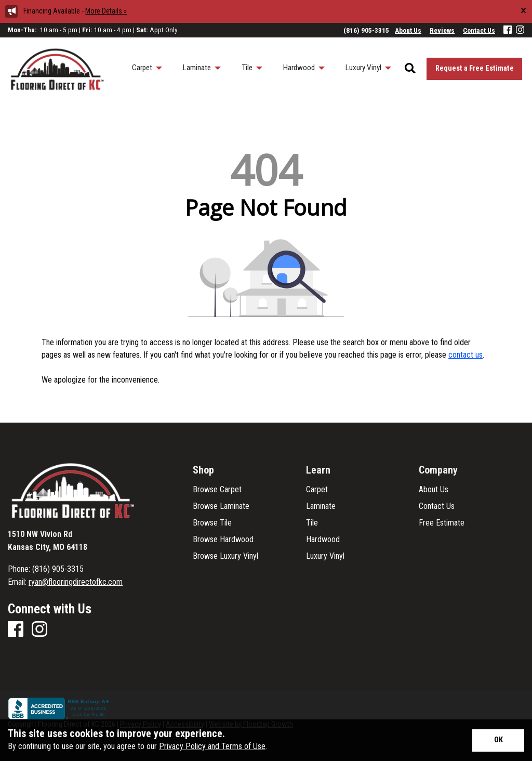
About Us (434, 490)
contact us (465, 355)
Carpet (317, 490)
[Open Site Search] (410, 69)
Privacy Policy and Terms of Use (212, 746)
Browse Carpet (217, 490)
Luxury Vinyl (325, 556)
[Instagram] (520, 30)
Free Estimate (442, 523)
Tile (312, 523)
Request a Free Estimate (475, 68)
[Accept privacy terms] (498, 740)
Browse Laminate (221, 506)
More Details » (106, 11)
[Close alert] (523, 10)
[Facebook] (508, 30)
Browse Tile (212, 523)
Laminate (321, 506)
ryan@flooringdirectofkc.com (76, 582)
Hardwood (323, 540)
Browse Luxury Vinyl (225, 556)
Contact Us (437, 506)
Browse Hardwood (223, 540)
